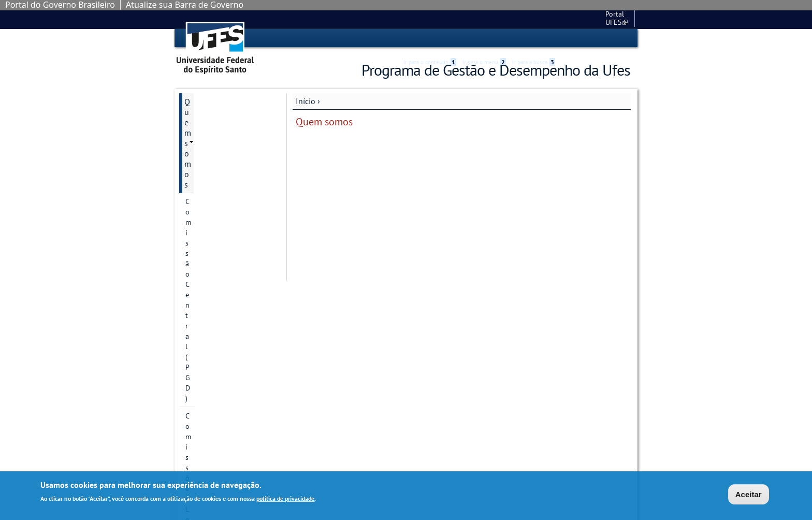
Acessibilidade (568, 39)
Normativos (205, 364)
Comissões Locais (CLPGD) (226, 136)
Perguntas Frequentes (223, 416)
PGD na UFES (208, 381)
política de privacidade (285, 499)
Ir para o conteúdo (430, 38)
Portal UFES (562, 19)
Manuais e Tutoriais (219, 346)
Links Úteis (204, 328)
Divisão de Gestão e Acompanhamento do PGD (227, 158)
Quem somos (208, 101)
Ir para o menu (484, 38)
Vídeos (196, 399)
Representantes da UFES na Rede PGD (228, 186)
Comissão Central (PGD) (223, 118)
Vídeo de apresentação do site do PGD (226, 214)
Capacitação (206, 283)
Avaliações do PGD (217, 265)
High (581, 39)
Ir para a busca (534, 38)
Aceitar (749, 494)
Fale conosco (611, 19)
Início (306, 100)
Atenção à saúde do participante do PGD (220, 242)
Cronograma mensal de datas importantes (226, 306)
